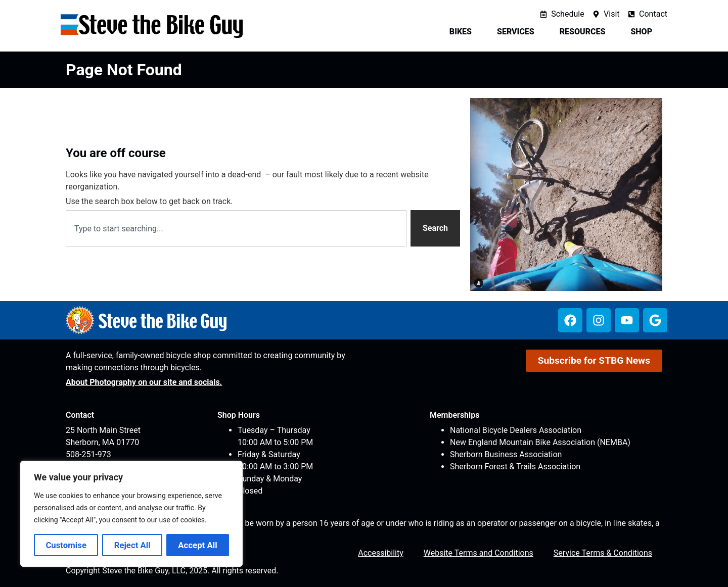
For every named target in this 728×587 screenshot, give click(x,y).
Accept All (197, 545)
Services (518, 32)
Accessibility (381, 553)
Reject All (132, 545)
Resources (585, 32)
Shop (644, 32)
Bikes (463, 32)
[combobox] (236, 228)
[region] (131, 514)
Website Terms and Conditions (479, 553)
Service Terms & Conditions (603, 553)
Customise (66, 545)
